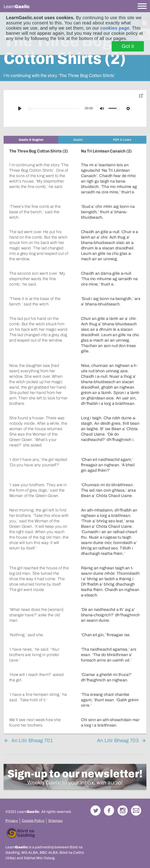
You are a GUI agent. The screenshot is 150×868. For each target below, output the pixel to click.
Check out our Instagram (123, 805)
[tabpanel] (75, 436)
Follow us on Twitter (96, 805)
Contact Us (136, 805)
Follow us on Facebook (109, 805)
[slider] (54, 108)
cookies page (115, 28)
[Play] (20, 108)
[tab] (31, 140)
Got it (128, 46)
